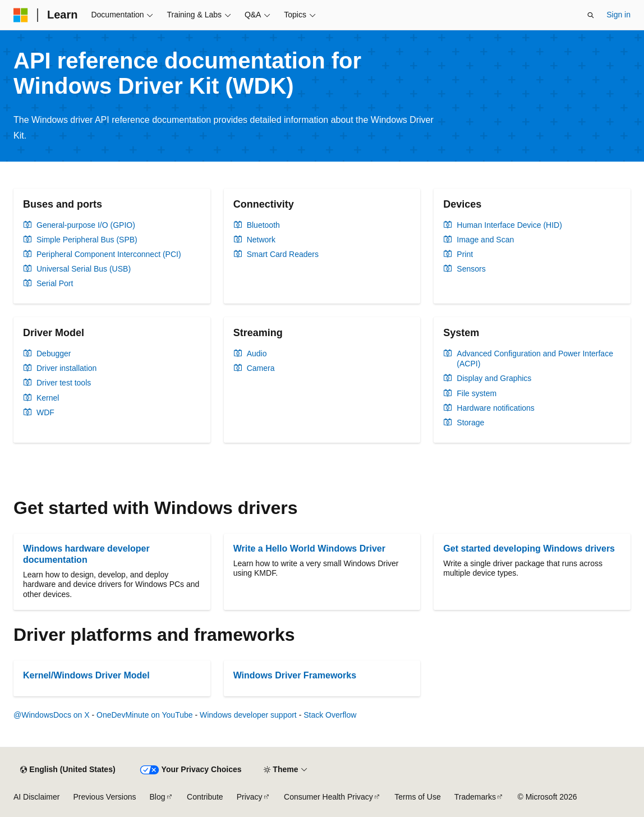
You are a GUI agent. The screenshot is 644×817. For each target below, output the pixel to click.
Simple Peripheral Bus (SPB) (87, 240)
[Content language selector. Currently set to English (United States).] (68, 770)
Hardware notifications (496, 408)
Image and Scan (485, 240)
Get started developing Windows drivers (529, 549)
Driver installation (66, 368)
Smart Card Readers (283, 254)
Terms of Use (417, 797)
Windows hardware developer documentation (86, 554)
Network (261, 240)
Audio (257, 354)
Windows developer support (248, 715)
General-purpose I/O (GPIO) (86, 225)
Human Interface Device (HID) (509, 225)
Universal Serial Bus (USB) (84, 269)
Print (465, 254)
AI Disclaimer (36, 797)
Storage (470, 423)
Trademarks (475, 797)
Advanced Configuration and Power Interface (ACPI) (535, 359)
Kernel (48, 398)
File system (477, 393)
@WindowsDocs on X (52, 715)
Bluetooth (263, 225)
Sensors (471, 269)
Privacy (250, 797)
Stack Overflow (330, 715)
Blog (158, 797)
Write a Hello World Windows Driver (309, 549)
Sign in (618, 15)
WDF (45, 412)
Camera (261, 368)
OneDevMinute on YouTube (145, 715)
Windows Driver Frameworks (295, 675)
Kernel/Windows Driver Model (86, 675)
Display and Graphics (494, 378)
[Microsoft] (21, 15)
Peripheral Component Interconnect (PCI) (109, 254)
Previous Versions (104, 797)
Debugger (54, 354)
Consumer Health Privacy (328, 797)
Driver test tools (64, 383)
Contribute (205, 797)
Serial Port (55, 283)
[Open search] (591, 15)
